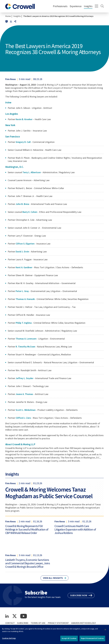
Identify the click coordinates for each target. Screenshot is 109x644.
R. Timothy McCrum (25, 347)
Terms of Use (38, 623)
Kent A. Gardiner (24, 267)
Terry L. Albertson (32, 172)
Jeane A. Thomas (24, 394)
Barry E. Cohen (30, 212)
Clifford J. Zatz (24, 418)
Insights (88, 6)
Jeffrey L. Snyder (24, 378)
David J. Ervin (23, 252)
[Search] (102, 6)
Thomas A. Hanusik (25, 299)
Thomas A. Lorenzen (26, 339)
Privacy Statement (58, 623)
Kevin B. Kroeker (24, 119)
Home (8, 16)
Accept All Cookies (69, 639)
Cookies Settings (9, 639)
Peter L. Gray (22, 291)
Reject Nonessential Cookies (92, 639)
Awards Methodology (84, 623)
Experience (76, 6)
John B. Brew (23, 204)
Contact (10, 623)
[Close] (105, 631)
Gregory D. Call (23, 142)
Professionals (60, 6)
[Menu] (97, 6)
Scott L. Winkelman (26, 410)
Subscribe (23, 623)
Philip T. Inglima (24, 323)
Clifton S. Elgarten (25, 244)
